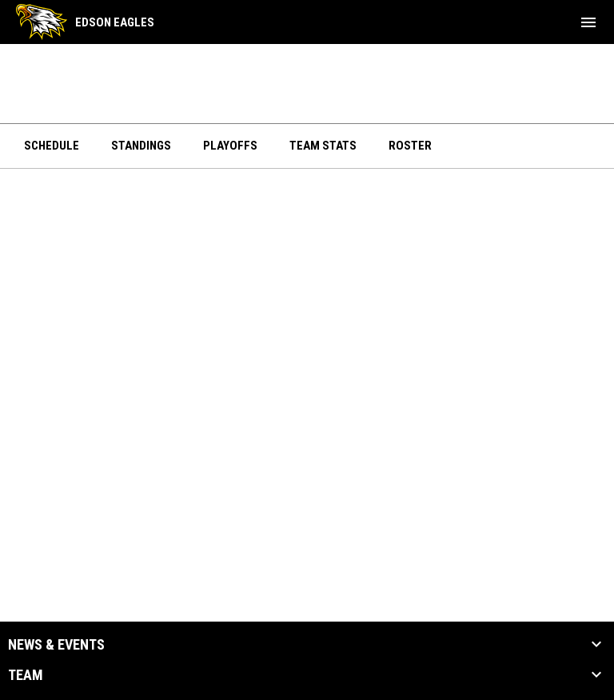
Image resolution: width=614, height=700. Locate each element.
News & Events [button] (56, 645)
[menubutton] (588, 22)
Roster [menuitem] (410, 146)
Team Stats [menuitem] (323, 146)
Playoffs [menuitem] (230, 146)
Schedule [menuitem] (52, 146)
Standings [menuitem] (141, 146)
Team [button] (26, 675)
